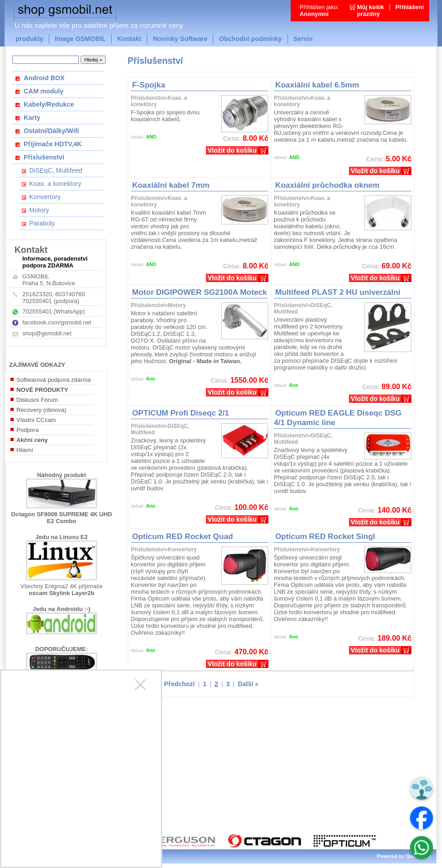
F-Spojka (149, 85)
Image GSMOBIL (80, 39)
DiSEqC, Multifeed (56, 170)
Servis (303, 39)
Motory (39, 210)
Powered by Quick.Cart (404, 856)
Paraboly (42, 223)
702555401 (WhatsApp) (54, 311)
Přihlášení (410, 7)
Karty (32, 118)
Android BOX (44, 78)
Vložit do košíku (232, 150)
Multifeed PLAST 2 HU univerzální (338, 292)
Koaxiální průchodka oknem (327, 185)
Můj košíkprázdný (371, 10)
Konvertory (45, 197)
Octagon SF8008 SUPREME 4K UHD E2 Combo (62, 518)
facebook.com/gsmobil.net (57, 322)
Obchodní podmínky (250, 39)
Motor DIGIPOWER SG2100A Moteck (200, 292)
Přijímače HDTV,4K (53, 144)
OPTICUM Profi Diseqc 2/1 (181, 413)
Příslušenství (44, 157)
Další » (248, 684)
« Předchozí (177, 684)
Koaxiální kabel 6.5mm (317, 85)
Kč (200, 138)
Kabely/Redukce (49, 104)
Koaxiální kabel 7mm (171, 185)
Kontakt (129, 39)
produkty (29, 39)
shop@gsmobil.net (47, 333)
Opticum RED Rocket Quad (182, 536)
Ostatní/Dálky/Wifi (51, 131)
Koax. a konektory (55, 184)
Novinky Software (180, 39)
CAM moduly (44, 91)
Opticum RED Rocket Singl (325, 536)
